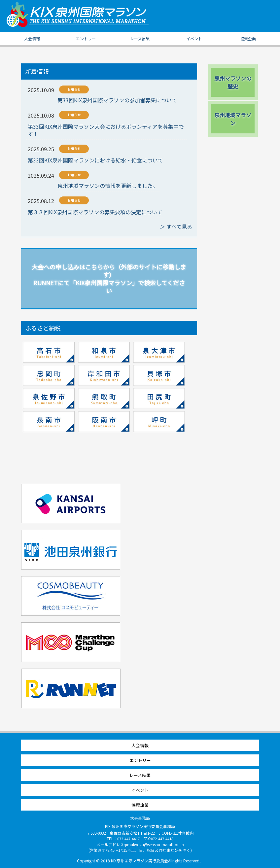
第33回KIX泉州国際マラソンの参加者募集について (117, 100)
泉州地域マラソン (233, 119)
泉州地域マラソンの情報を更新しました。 (108, 186)
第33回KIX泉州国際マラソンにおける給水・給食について (95, 160)
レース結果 (140, 38)
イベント (194, 38)
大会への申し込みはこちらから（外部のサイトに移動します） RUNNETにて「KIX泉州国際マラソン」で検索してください (109, 279)
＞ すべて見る (176, 226)
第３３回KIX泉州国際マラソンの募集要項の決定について (95, 212)
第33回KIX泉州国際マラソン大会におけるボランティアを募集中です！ (106, 130)
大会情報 (32, 38)
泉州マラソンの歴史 (233, 82)
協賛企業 (248, 38)
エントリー (86, 38)
